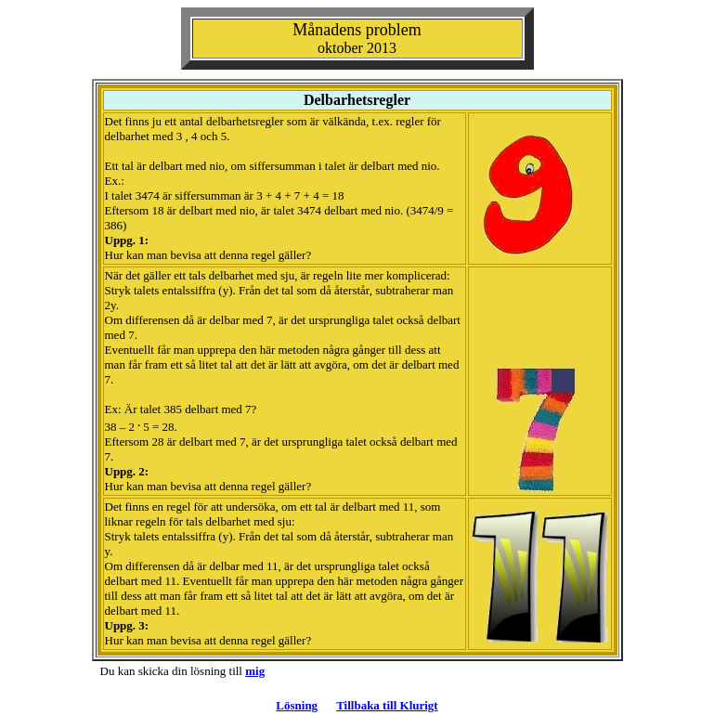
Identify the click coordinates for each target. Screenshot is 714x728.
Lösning (297, 705)
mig (255, 671)
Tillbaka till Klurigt (387, 705)
